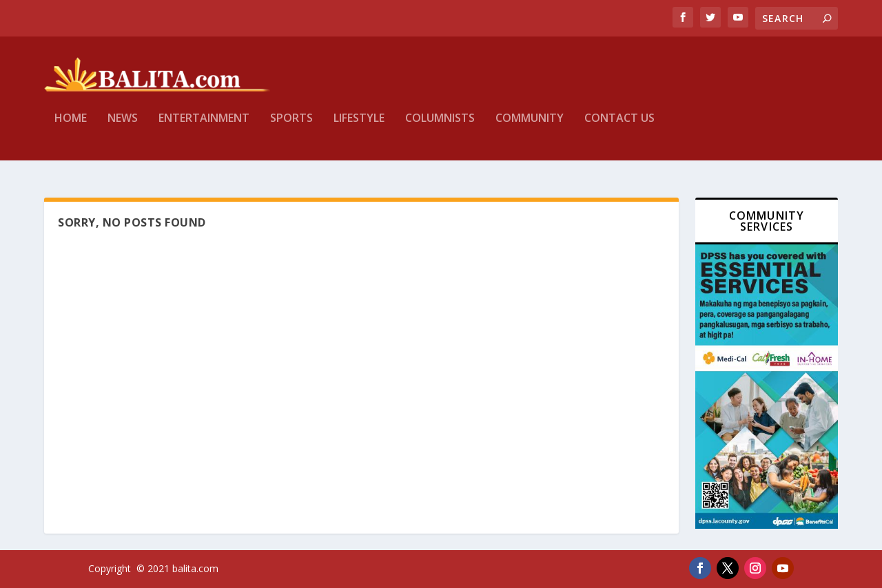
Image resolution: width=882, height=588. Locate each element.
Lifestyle (359, 128)
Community (530, 128)
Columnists (440, 128)
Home (71, 128)
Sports (291, 128)
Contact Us (619, 128)
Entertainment (204, 128)
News (123, 128)
